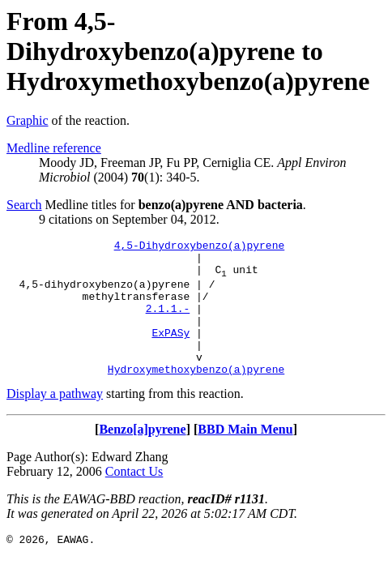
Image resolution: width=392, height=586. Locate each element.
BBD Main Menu (245, 456)
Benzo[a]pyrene (142, 456)
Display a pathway (55, 420)
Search (24, 205)
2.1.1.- (168, 323)
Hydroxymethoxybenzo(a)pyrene (196, 396)
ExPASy (170, 352)
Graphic (28, 120)
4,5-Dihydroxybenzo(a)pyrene (200, 247)
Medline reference (54, 148)
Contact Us (134, 498)
